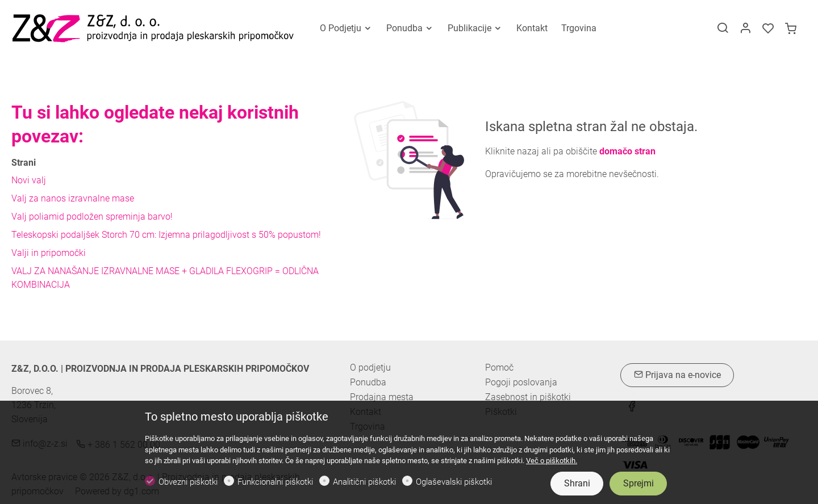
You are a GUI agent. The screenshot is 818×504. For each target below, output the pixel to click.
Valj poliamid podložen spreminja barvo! (92, 217)
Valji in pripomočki (49, 253)
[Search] (723, 29)
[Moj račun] (745, 29)
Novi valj (29, 180)
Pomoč (499, 368)
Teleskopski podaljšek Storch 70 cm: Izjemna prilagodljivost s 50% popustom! (166, 235)
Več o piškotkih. (552, 461)
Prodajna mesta (382, 397)
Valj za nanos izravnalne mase (73, 198)
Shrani (577, 483)
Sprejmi (638, 483)
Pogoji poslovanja (521, 383)
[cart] (791, 29)
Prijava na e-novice (677, 375)
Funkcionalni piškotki (275, 482)
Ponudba (368, 382)
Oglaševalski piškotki (454, 482)
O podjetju (370, 367)
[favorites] (768, 29)
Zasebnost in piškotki (528, 397)
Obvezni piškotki (188, 482)
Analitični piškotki (364, 482)
